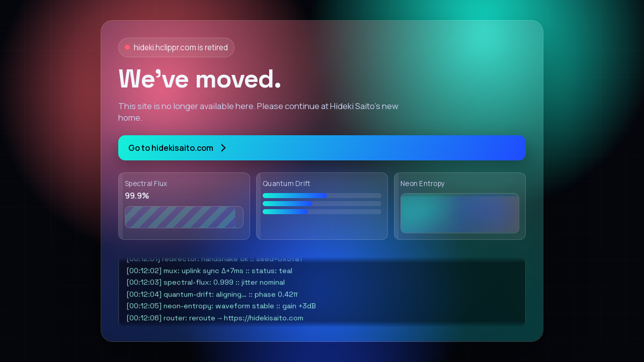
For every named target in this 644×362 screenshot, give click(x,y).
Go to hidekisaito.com (177, 148)
